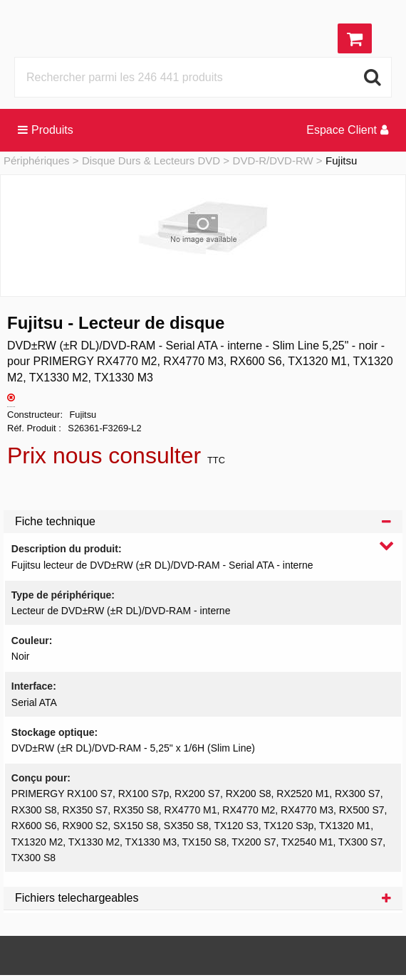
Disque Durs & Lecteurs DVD (151, 160)
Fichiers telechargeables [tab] (203, 898)
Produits (46, 130)
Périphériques (37, 160)
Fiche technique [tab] (203, 521)
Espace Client (347, 130)
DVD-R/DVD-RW (273, 160)
